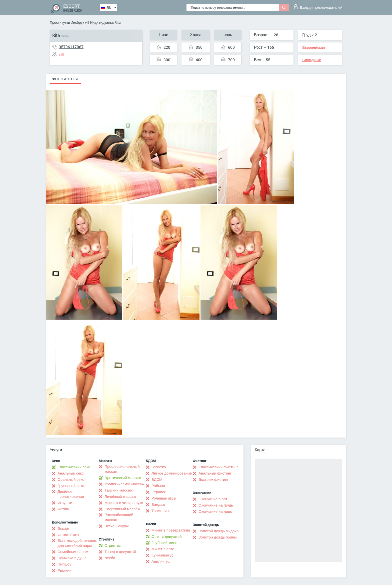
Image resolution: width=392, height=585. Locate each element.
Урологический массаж (124, 484)
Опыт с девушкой (167, 537)
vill (87, 22)
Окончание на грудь (216, 505)
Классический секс (74, 467)
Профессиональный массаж (122, 469)
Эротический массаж (123, 478)
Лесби (110, 558)
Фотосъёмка (68, 535)
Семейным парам (73, 552)
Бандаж (158, 505)
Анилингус (160, 562)
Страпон (159, 492)
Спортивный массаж (122, 509)
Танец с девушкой (120, 552)
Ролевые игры (164, 498)
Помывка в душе (72, 558)
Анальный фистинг (215, 473)
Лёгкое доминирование (172, 473)
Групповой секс (71, 486)
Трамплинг (161, 511)
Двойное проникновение (71, 494)
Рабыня (158, 486)
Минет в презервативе (171, 530)
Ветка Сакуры (116, 526)
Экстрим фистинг (213, 480)
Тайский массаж (118, 490)
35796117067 (71, 47)
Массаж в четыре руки (124, 503)
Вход (318, 7)
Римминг (65, 571)
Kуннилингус (162, 555)
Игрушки (65, 503)
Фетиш (63, 509)
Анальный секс (71, 473)
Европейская (313, 47)
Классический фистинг (218, 467)
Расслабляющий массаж (119, 517)
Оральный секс (71, 480)
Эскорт (63, 529)
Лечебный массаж (120, 497)
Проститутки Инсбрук (67, 22)
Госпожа (159, 467)
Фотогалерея (65, 79)
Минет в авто (163, 549)
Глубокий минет (165, 543)
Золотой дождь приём (217, 537)
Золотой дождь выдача (219, 531)
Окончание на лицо (215, 512)
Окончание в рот (213, 499)
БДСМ (157, 480)
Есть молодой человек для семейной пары (77, 543)
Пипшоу (64, 564)
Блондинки (312, 60)
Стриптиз (113, 546)
